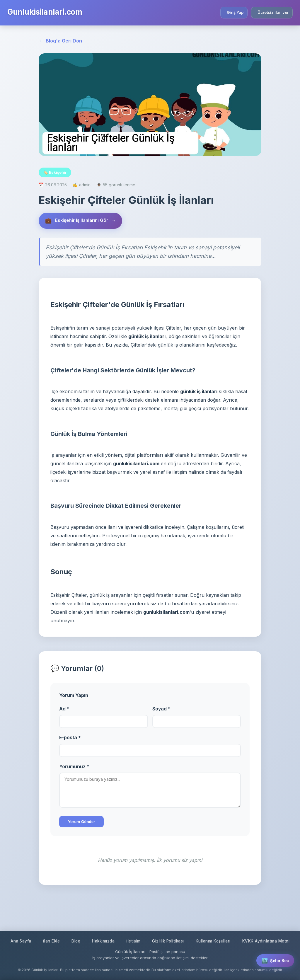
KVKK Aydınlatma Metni (150, 941)
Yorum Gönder (81, 823)
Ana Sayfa (43, 922)
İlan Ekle (75, 922)
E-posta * (70, 739)
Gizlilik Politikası (200, 922)
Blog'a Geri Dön (60, 41)
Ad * (64, 710)
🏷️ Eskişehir (55, 172)
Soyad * (161, 710)
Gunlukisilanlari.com (45, 12)
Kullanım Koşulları (249, 922)
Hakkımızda (130, 922)
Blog (101, 922)
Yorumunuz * (74, 767)
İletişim (162, 922)
